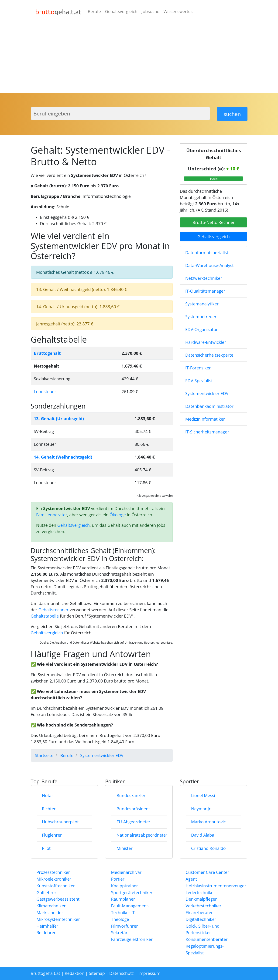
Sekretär (119, 933)
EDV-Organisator (201, 329)
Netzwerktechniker (204, 278)
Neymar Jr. (201, 809)
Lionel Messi (203, 795)
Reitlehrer (46, 933)
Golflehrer (46, 892)
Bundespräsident (133, 809)
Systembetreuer (201, 317)
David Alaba (203, 835)
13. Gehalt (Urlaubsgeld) (59, 419)
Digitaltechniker (201, 919)
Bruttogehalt (47, 353)
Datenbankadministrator (209, 406)
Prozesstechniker (53, 872)
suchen (232, 114)
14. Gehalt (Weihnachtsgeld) (63, 457)
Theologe (120, 919)
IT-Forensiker (198, 368)
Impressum (149, 973)
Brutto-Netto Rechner (214, 222)
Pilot (46, 848)
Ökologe (118, 515)
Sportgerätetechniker (132, 892)
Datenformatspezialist (207, 253)
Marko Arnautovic (208, 822)
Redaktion (74, 973)
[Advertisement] (139, 58)
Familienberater (52, 515)
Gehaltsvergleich (121, 11)
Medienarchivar (126, 872)
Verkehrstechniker (203, 906)
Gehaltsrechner (53, 610)
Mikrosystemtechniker (58, 919)
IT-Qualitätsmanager (205, 291)
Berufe (94, 11)
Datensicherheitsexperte (209, 355)
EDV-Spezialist (199, 381)
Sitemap (97, 973)
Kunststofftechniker (56, 886)
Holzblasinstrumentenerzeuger (216, 886)
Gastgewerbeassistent (58, 899)
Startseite (44, 755)
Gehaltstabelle (45, 616)
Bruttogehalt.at (46, 973)
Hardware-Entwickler (206, 342)
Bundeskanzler (131, 795)
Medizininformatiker (205, 419)
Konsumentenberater (206, 939)
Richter (49, 809)
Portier (118, 879)
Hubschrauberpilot (60, 822)
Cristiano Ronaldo (208, 848)
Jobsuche (151, 11)
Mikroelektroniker (54, 879)
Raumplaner (123, 899)
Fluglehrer (52, 835)
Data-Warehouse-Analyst (209, 265)
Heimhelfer (48, 926)
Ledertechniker (200, 892)
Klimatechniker (51, 906)
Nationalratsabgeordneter (142, 835)
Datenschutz (122, 973)
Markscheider (50, 912)
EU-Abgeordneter (133, 822)
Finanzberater (199, 912)
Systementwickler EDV (207, 393)
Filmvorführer (124, 926)
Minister (125, 848)
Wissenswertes (178, 11)
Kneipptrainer (124, 886)
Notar (48, 795)
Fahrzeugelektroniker (132, 939)
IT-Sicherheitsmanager (207, 432)
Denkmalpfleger (201, 899)
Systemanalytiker (202, 304)
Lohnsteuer (45, 392)
